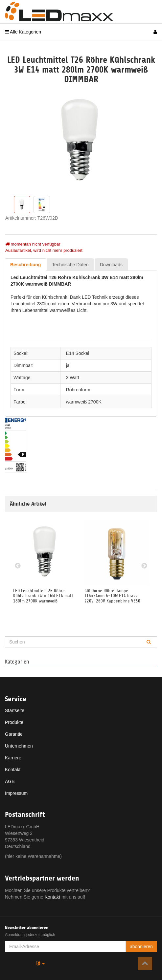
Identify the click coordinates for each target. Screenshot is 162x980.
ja (68, 365)
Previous (18, 566)
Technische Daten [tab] (70, 265)
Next (144, 566)
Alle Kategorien (23, 32)
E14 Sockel (78, 353)
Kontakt (13, 770)
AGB (10, 781)
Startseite (15, 710)
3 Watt (73, 378)
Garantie (14, 734)
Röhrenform (78, 390)
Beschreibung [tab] (25, 265)
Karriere (13, 758)
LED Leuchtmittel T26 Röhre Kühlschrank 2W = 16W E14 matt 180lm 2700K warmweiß (43, 596)
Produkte (14, 722)
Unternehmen (19, 746)
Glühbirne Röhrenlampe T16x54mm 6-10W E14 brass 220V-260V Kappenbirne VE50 (112, 596)
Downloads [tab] (111, 265)
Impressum (16, 793)
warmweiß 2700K (84, 402)
